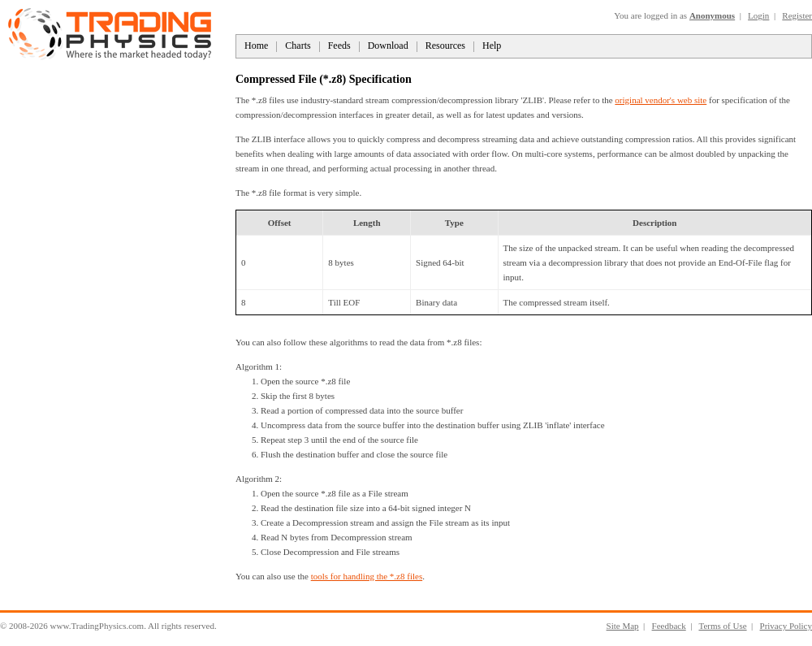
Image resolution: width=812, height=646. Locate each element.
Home (256, 46)
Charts (298, 46)
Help (492, 46)
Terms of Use (722, 626)
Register (797, 15)
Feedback (669, 626)
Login (758, 15)
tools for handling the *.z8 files (367, 576)
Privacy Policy (786, 626)
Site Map (623, 626)
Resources (445, 46)
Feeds (339, 46)
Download (388, 46)
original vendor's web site (661, 100)
